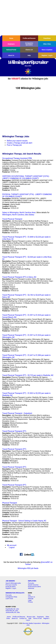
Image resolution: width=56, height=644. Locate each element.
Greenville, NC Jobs (12, 611)
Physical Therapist (10, 503)
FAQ (29, 595)
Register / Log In (47, 55)
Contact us (32, 597)
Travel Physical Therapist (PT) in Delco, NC (19, 277)
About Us (11, 55)
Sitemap (31, 599)
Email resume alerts (34, 587)
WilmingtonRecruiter (28, 64)
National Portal (11, 50)
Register (8, 588)
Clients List (29, 50)
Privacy (30, 602)
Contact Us (23, 618)
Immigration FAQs (11, 597)
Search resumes (33, 585)
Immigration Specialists (29, 44)
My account (12, 545)
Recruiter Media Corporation (32, 623)
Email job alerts (11, 587)
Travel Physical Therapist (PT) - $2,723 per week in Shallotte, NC (28, 375)
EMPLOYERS (32, 581)
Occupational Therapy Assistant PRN (17, 158)
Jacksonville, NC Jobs (13, 612)
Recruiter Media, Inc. (28, 71)
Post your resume (11, 585)
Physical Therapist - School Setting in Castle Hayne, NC (24, 521)
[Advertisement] (28, 18)
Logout (12, 547)
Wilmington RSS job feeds (28, 568)
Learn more (9, 599)
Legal (30, 600)
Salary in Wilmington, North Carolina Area (19, 212)
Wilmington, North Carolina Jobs (15, 215)
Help (29, 55)
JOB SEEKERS (10, 581)
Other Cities (47, 44)
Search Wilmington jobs (13, 583)
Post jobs (31, 583)
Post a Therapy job (14, 145)
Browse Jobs (31, 617)
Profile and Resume (29, 38)
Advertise (31, 588)
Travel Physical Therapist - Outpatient (17, 413)
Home (11, 38)
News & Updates (47, 50)
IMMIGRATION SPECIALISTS (15, 593)
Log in (14, 588)
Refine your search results (17, 141)
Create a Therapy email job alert (20, 143)
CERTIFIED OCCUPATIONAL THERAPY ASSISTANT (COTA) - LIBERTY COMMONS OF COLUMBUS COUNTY (26, 177)
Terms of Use (37, 618)
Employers (11, 44)
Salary (32, 215)
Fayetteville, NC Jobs (12, 609)
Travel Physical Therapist (12, 219)
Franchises (47, 38)
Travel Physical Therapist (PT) (14, 431)
